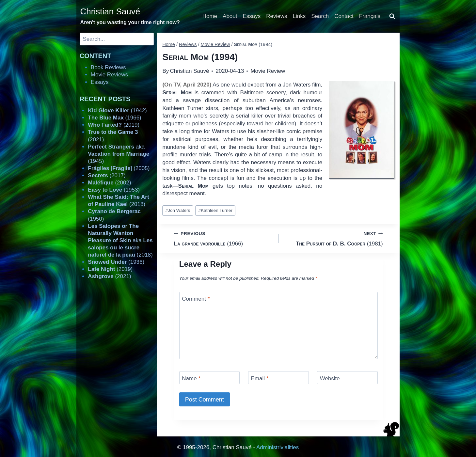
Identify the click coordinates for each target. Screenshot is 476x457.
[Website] (347, 378)
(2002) (109, 183)
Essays (252, 16)
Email (260, 378)
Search (320, 16)
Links (299, 16)
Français (370, 16)
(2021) (109, 276)
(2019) (114, 125)
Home (210, 16)
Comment (196, 299)
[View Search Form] (392, 16)
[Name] (210, 378)
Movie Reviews (109, 75)
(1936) (116, 262)
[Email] (278, 378)
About (230, 16)
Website (330, 378)
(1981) (333, 238)
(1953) (114, 190)
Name (191, 378)
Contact (344, 16)
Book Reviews (108, 67)
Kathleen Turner (215, 210)
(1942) (117, 110)
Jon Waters (178, 210)
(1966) (223, 238)
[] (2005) (119, 168)
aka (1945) (119, 154)
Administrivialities (278, 447)
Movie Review (268, 71)
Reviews (277, 16)
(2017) (107, 175)
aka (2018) (120, 240)
